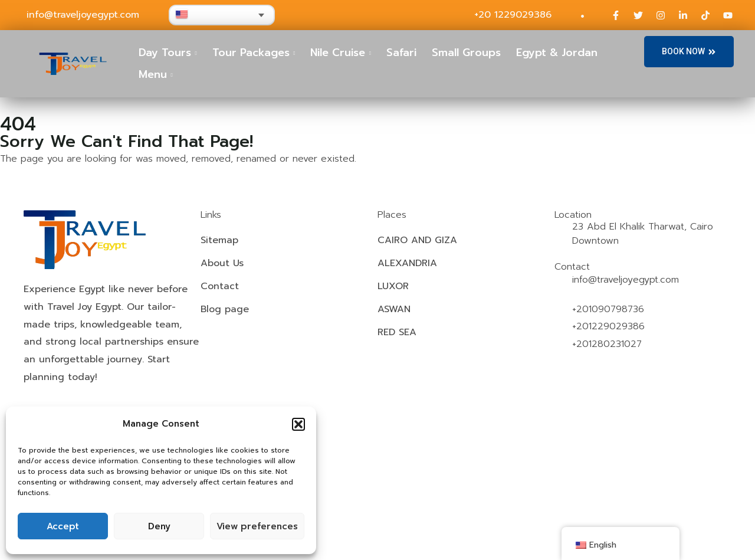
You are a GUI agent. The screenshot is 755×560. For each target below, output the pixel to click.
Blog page (225, 309)
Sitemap (219, 240)
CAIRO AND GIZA (417, 240)
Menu (153, 74)
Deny (159, 526)
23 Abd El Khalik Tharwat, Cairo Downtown (643, 234)
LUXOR (393, 286)
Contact (220, 286)
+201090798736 (608, 309)
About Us (222, 263)
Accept (63, 526)
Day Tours (165, 53)
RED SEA (397, 332)
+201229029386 (608, 326)
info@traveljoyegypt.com (83, 15)
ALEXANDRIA (407, 263)
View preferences (257, 526)
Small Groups (466, 53)
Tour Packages (251, 53)
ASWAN (394, 309)
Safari (401, 53)
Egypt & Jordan (557, 53)
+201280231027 (607, 344)
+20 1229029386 (513, 15)
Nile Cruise (338, 53)
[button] (298, 424)
